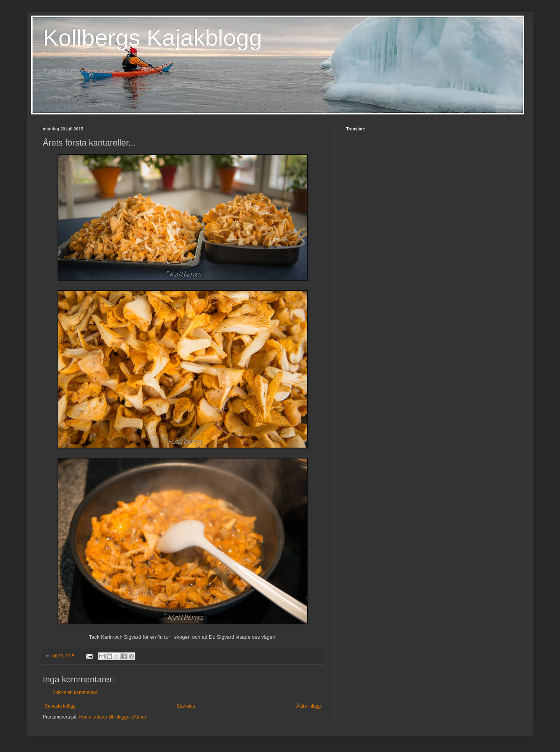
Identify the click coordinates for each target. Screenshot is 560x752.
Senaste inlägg (60, 706)
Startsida (186, 706)
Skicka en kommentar (75, 692)
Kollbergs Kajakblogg (152, 38)
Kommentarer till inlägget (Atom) (112, 717)
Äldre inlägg (309, 706)
